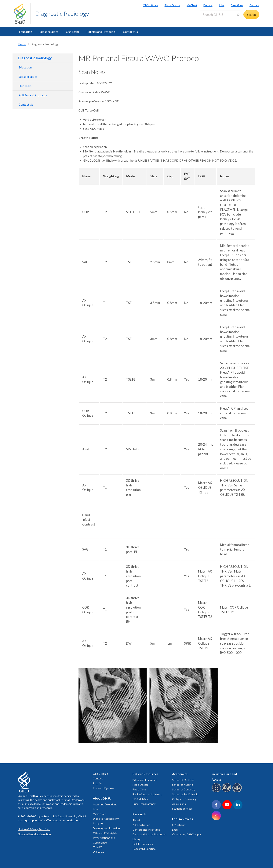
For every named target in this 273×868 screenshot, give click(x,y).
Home (22, 44)
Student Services (182, 809)
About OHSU (102, 798)
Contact (254, 5)
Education (25, 32)
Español (98, 783)
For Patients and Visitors (147, 794)
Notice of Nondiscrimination (34, 834)
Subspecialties (49, 32)
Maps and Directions (105, 804)
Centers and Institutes (146, 830)
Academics (180, 774)
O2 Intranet (179, 825)
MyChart (192, 5)
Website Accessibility (106, 819)
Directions (237, 5)
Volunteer (99, 852)
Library (136, 839)
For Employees (183, 819)
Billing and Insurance (145, 780)
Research (139, 814)
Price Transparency (144, 804)
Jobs (222, 5)
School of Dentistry (184, 789)
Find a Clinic (139, 789)
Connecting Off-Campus (187, 834)
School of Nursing (183, 785)
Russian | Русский (104, 788)
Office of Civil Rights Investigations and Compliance (105, 838)
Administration (141, 825)
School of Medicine (183, 780)
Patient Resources (145, 774)
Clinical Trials (140, 799)
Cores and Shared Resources (150, 834)
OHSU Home (151, 5)
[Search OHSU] (220, 15)
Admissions (179, 804)
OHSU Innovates (143, 844)
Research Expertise (144, 849)
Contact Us (130, 32)
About (136, 820)
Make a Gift (100, 814)
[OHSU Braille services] (217, 792)
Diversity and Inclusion (106, 828)
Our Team (72, 32)
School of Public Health (186, 794)
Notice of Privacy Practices (34, 829)
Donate (208, 5)
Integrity (98, 823)
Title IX (97, 847)
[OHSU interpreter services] (238, 792)
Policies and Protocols (101, 32)
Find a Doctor (172, 5)
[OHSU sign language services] (227, 792)
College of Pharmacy (184, 799)
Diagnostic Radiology (62, 13)
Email (175, 830)
